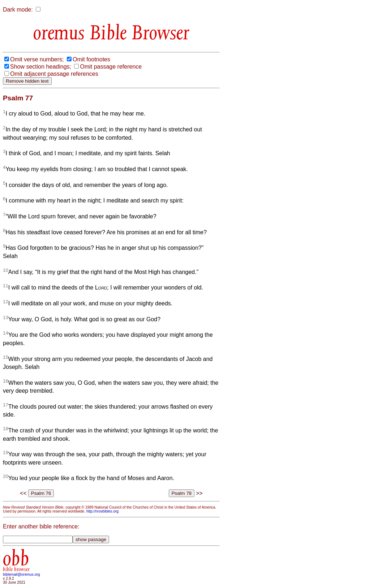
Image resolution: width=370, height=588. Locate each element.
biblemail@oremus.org (21, 574)
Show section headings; (41, 67)
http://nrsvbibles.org (102, 511)
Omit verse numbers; (37, 59)
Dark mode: (18, 10)
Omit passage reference (111, 67)
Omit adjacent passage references (54, 74)
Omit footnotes (91, 59)
